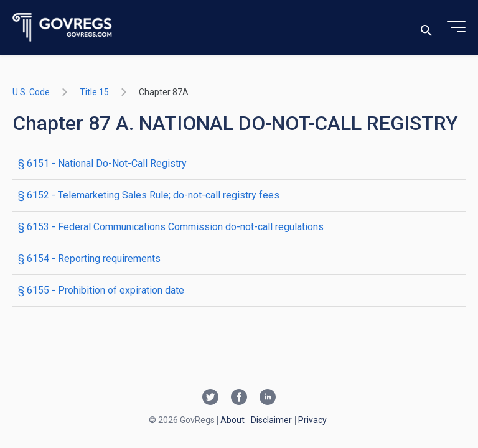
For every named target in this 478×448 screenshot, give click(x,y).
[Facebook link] (239, 398)
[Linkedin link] (268, 398)
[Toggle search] (426, 28)
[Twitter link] (210, 398)
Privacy (312, 420)
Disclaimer (271, 420)
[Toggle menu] (456, 27)
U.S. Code (31, 92)
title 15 (94, 92)
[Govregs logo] (63, 28)
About (232, 420)
